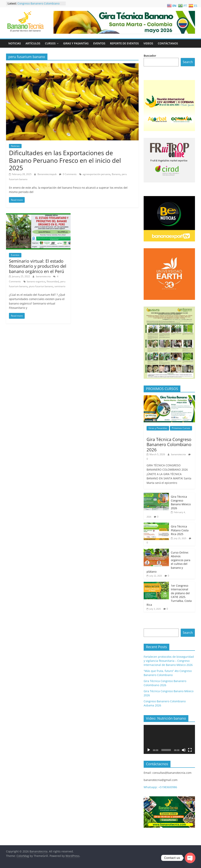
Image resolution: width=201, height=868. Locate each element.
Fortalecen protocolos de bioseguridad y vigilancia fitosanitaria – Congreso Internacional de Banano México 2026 (169, 661)
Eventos (99, 43)
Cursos (50, 43)
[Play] (149, 750)
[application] (169, 739)
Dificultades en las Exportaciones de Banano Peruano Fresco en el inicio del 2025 (65, 160)
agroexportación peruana (96, 174)
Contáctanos (168, 43)
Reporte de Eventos (124, 43)
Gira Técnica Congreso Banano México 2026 (181, 502)
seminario (60, 286)
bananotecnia (44, 276)
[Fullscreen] (190, 750)
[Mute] (184, 750)
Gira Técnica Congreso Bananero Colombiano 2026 (169, 444)
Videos (148, 43)
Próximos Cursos (181, 428)
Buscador (150, 56)
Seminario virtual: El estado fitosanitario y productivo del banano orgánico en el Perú (38, 266)
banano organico (36, 281)
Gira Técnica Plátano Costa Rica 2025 (180, 530)
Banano (116, 174)
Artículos (33, 43)
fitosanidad (53, 281)
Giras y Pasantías (76, 43)
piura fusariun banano (41, 286)
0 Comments (68, 174)
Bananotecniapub (47, 174)
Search (188, 62)
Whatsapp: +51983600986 (160, 787)
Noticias (15, 43)
